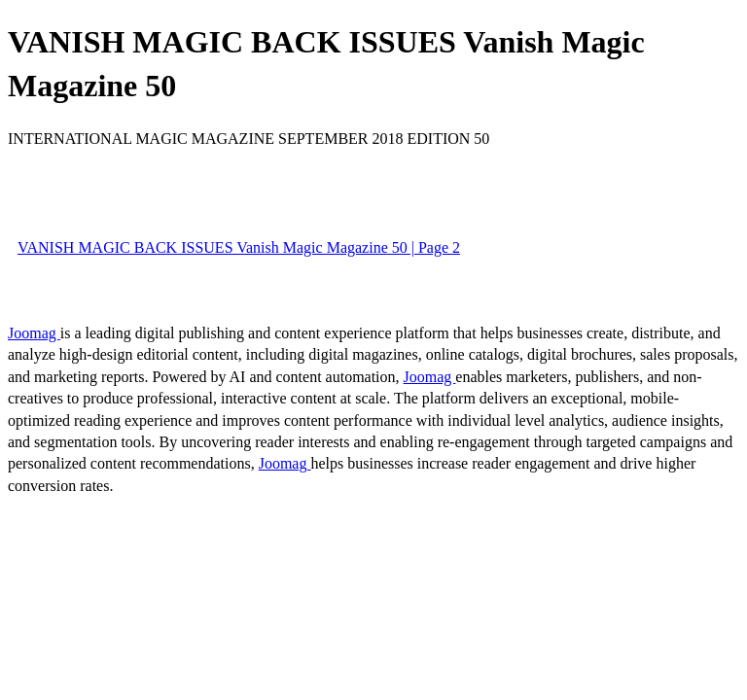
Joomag (34, 333)
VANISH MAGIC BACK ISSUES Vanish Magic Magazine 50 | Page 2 (239, 247)
